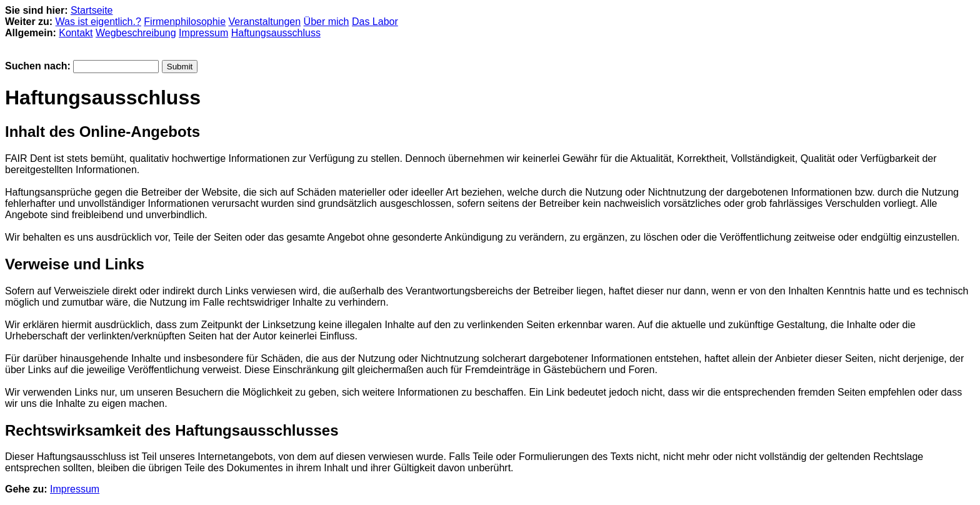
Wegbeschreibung (136, 33)
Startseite (92, 10)
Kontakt (76, 33)
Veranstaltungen (265, 22)
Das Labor (375, 22)
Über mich (327, 22)
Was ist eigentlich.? (98, 22)
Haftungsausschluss (276, 33)
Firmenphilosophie (185, 22)
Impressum (203, 33)
